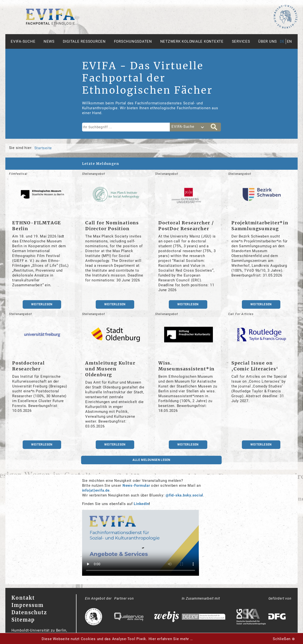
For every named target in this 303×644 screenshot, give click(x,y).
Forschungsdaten (133, 41)
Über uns (268, 41)
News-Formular (136, 485)
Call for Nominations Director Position (112, 226)
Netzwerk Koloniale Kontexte (192, 41)
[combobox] (189, 127)
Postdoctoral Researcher (28, 366)
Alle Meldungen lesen (151, 460)
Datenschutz (29, 612)
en (290, 41)
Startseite (43, 148)
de (282, 41)
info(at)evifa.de (96, 490)
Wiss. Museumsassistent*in (186, 366)
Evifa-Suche (23, 41)
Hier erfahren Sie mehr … (171, 639)
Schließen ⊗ (284, 639)
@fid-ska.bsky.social (184, 495)
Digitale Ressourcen (84, 41)
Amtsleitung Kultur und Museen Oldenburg (110, 369)
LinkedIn (141, 504)
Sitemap (23, 620)
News (49, 41)
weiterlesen (42, 304)
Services (241, 41)
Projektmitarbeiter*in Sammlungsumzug (260, 226)
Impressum (28, 605)
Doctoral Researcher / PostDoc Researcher (186, 226)
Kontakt (23, 598)
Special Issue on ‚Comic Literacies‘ (255, 366)
